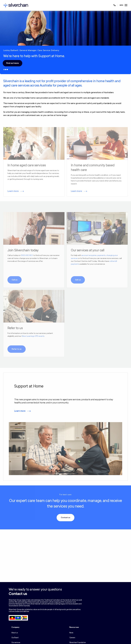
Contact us (65, 518)
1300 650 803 (27, 255)
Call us (15, 280)
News (71, 633)
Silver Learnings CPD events (33, 336)
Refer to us (17, 349)
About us (15, 633)
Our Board (15, 638)
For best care (66, 495)
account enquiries (89, 255)
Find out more (12, 63)
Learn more (13, 191)
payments (101, 255)
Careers (72, 638)
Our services (16, 643)
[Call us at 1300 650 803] (115, 5)
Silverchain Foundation (78, 643)
